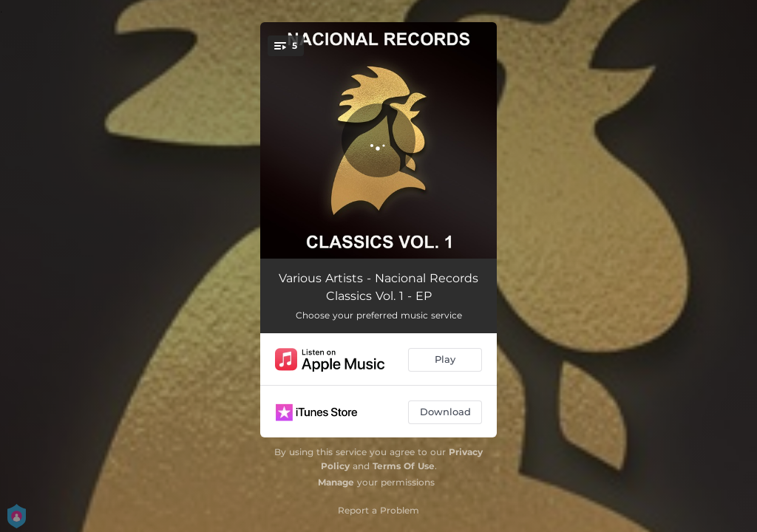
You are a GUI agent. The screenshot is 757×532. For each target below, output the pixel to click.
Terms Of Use (404, 466)
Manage (336, 482)
